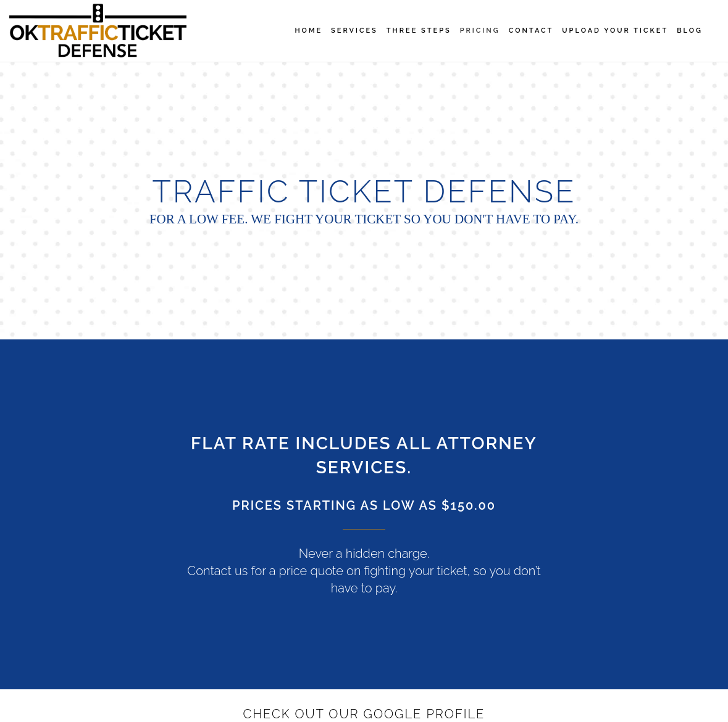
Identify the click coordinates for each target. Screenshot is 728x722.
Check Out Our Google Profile (364, 714)
